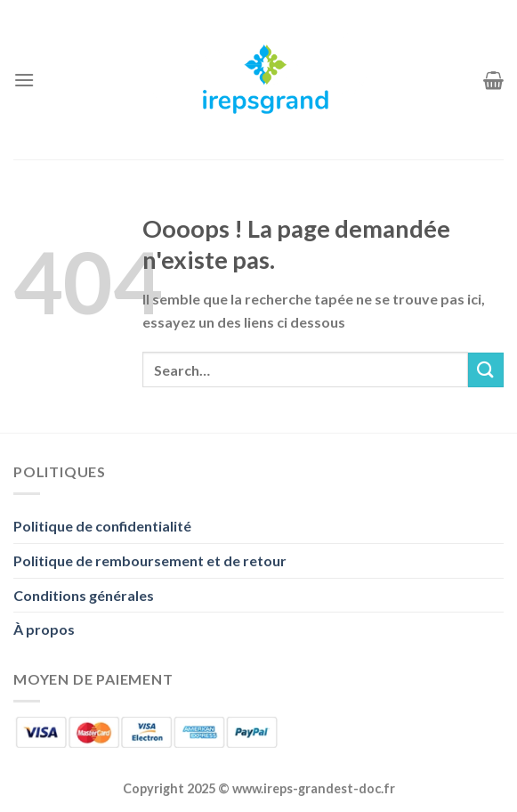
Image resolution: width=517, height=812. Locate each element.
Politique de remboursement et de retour (150, 560)
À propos (44, 629)
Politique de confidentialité (102, 526)
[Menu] (24, 80)
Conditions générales (84, 595)
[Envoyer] (486, 370)
